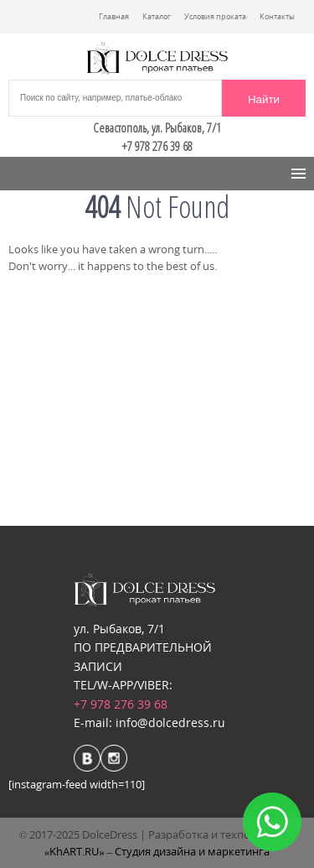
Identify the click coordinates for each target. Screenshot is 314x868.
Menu (35, 174)
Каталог (157, 16)
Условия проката (215, 16)
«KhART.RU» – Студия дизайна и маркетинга (157, 851)
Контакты (277, 16)
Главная (114, 16)
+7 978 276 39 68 (121, 704)
